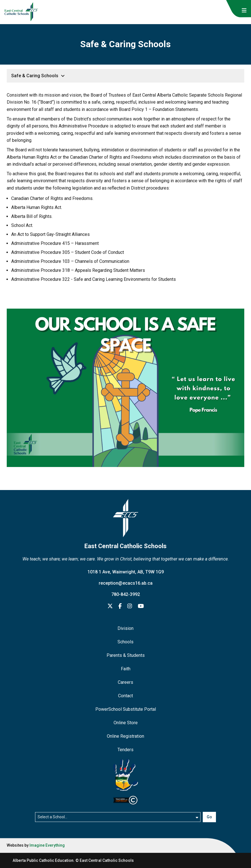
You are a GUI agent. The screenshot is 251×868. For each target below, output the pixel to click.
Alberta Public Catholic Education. (44, 860)
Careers (125, 682)
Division (125, 628)
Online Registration (125, 736)
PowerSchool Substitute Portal (126, 709)
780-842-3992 (126, 594)
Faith (126, 669)
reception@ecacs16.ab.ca (126, 583)
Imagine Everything (47, 845)
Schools (125, 642)
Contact (125, 696)
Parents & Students (126, 655)
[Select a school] (118, 817)
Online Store (126, 723)
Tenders (125, 750)
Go (209, 817)
